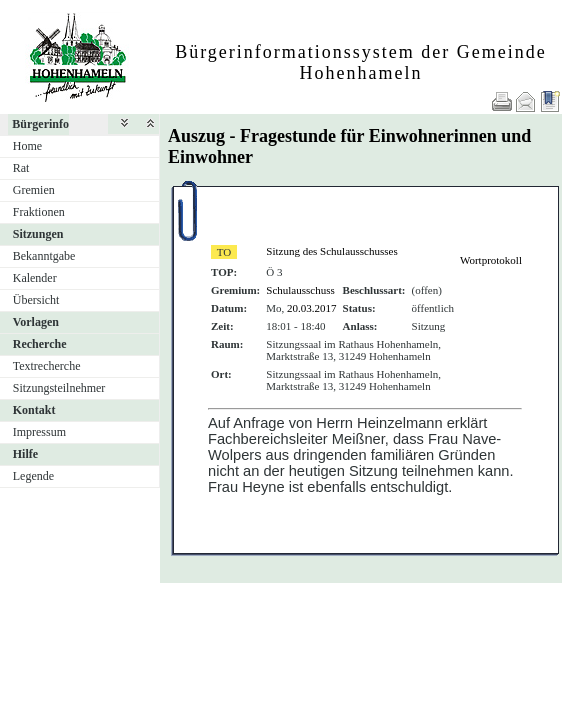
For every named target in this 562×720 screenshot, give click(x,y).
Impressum (39, 432)
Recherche (40, 344)
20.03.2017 (312, 308)
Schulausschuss (300, 290)
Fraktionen (39, 212)
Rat (21, 168)
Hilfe (25, 454)
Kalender (35, 278)
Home (27, 146)
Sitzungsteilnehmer (59, 388)
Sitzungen (38, 234)
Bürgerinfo (40, 124)
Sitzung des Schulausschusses (331, 251)
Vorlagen (36, 322)
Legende (33, 476)
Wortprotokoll (491, 260)
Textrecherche (47, 366)
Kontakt (34, 410)
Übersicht (36, 300)
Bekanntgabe (44, 256)
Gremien (34, 190)
